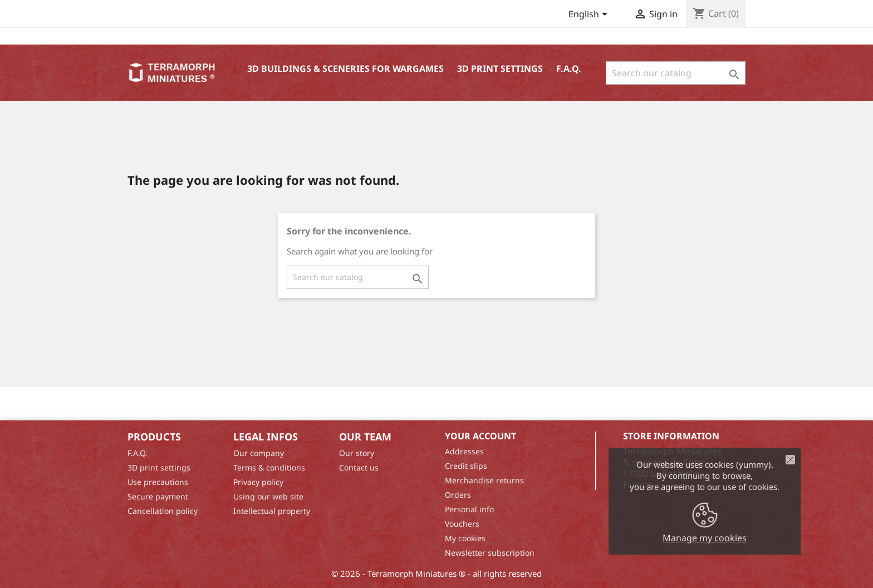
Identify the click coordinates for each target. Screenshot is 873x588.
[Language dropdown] (590, 15)
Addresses (464, 451)
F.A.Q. (569, 68)
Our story (357, 453)
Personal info (469, 509)
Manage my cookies (705, 538)
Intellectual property (272, 511)
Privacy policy (258, 482)
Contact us (359, 467)
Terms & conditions (269, 467)
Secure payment (158, 496)
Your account (480, 436)
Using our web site (268, 496)
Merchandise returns (484, 480)
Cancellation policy (163, 511)
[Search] (676, 73)
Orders (458, 495)
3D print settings (500, 68)
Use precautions (158, 482)
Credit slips (466, 466)
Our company (259, 453)
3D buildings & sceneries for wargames (345, 68)
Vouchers (462, 524)
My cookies (465, 538)
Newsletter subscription (490, 553)
